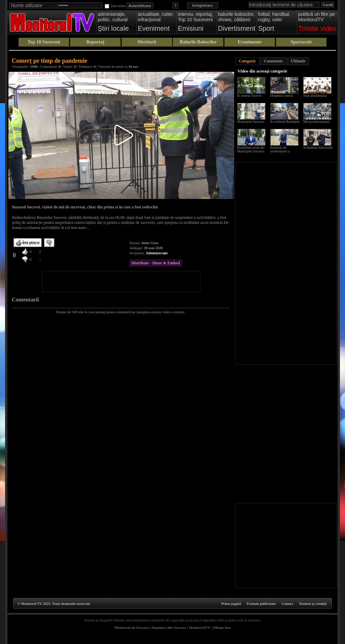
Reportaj (95, 42)
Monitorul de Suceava (132, 627)
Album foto (222, 627)
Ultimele (298, 61)
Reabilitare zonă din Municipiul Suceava (251, 149)
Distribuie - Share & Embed (156, 263)
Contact (287, 604)
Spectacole (301, 42)
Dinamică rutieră (281, 96)
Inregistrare (203, 5)
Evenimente (250, 42)
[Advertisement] (121, 282)
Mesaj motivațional (316, 122)
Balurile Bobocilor (198, 42)
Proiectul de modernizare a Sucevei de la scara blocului (283, 153)
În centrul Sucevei (249, 96)
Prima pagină (231, 604)
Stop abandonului (315, 96)
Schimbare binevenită (318, 148)
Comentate (273, 61)
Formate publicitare (261, 604)
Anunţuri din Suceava (169, 627)
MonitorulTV (200, 627)
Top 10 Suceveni (44, 42)
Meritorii (147, 42)
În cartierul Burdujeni (285, 122)
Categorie (247, 61)
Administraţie (157, 253)
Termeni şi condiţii (313, 604)
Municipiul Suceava (251, 122)
